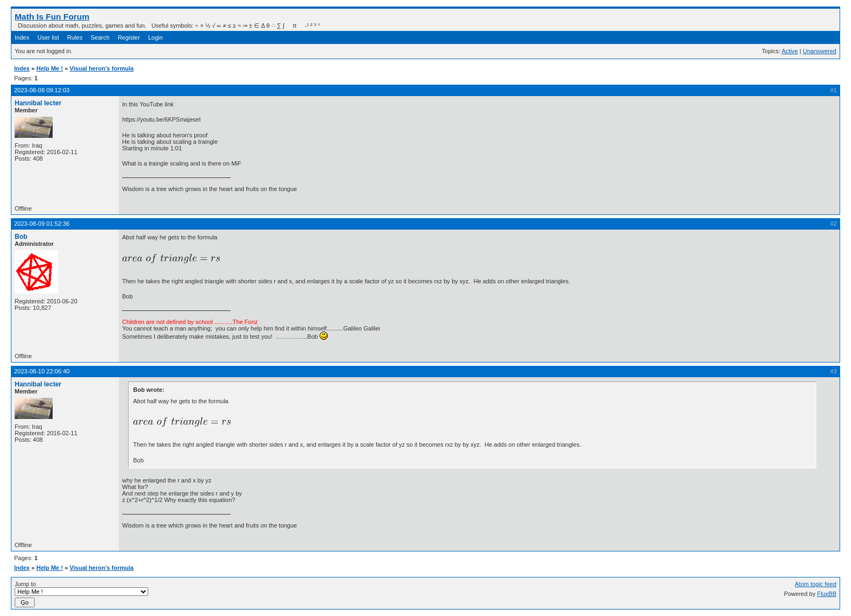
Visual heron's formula (101, 68)
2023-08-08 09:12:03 (42, 90)
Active (790, 51)
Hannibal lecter (38, 103)
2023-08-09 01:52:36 (42, 224)
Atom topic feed (816, 584)
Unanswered (820, 51)
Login (155, 37)
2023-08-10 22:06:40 (42, 371)
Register (129, 37)
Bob (21, 237)
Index (22, 37)
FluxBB (827, 594)
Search (100, 37)
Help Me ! (50, 68)
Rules (75, 37)
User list (48, 37)
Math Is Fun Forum (52, 17)
